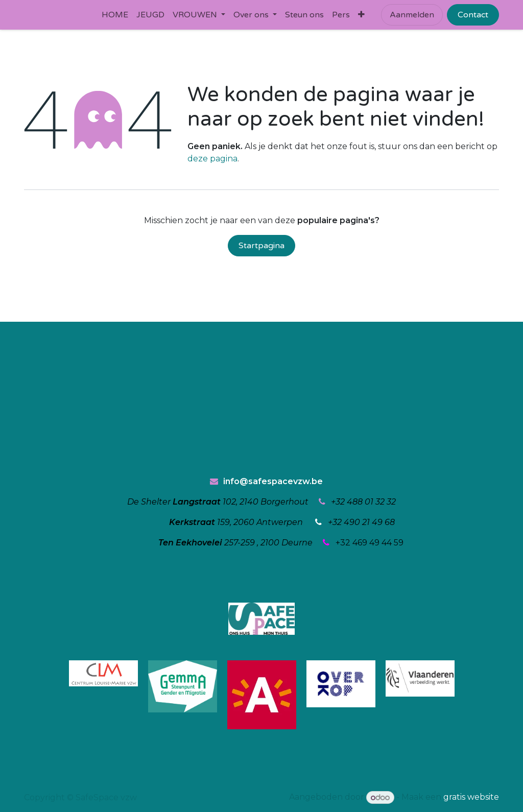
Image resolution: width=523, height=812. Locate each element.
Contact (473, 15)
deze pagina (212, 159)
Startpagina (261, 246)
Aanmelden (412, 15)
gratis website (471, 797)
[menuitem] (115, 15)
